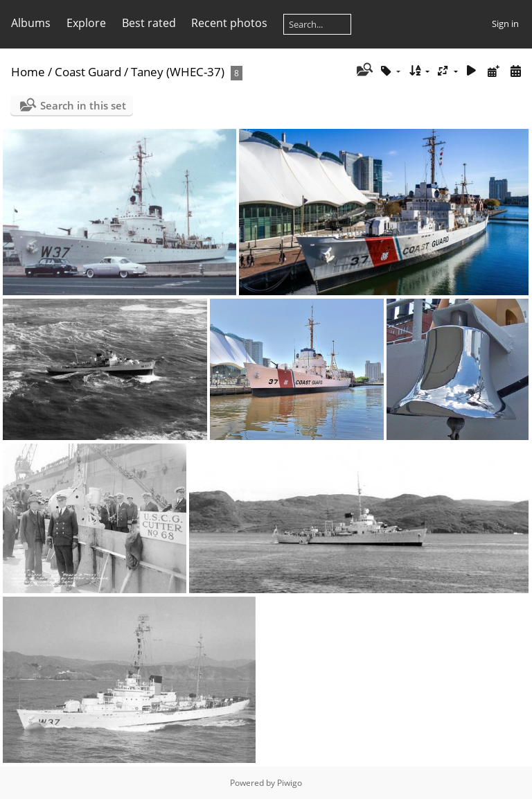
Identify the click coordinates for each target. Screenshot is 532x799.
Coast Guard (88, 72)
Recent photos (229, 23)
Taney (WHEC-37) (178, 72)
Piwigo (290, 783)
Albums (31, 23)
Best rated (149, 23)
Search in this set (83, 105)
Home (28, 72)
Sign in (505, 24)
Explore (86, 23)
